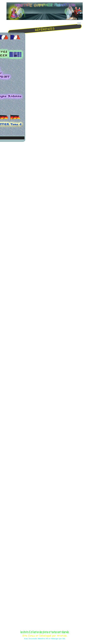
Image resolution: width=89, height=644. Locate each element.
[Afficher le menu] (79, 23)
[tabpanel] (44, 29)
